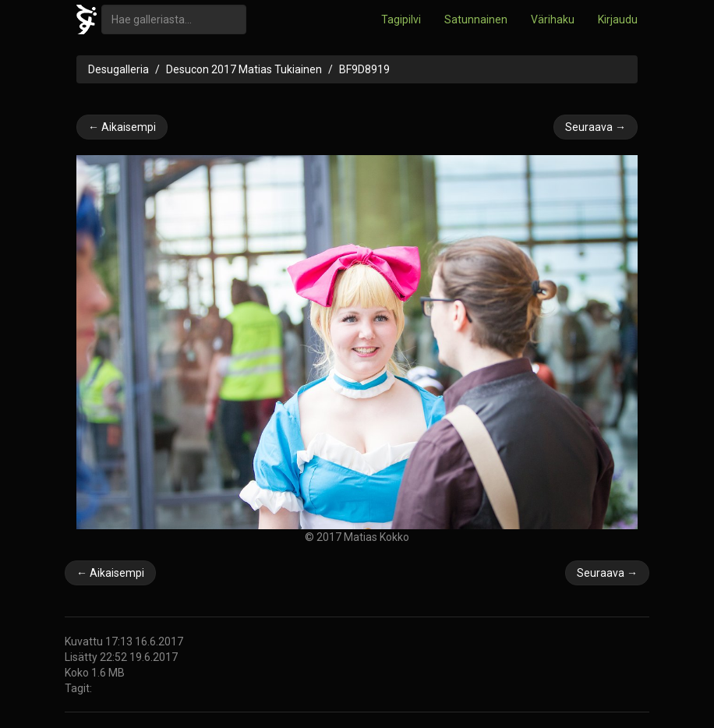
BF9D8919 (364, 69)
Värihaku (553, 19)
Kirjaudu (618, 19)
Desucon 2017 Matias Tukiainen (244, 69)
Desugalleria (118, 69)
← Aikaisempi (122, 127)
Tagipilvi (401, 19)
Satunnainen (476, 19)
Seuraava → (596, 127)
